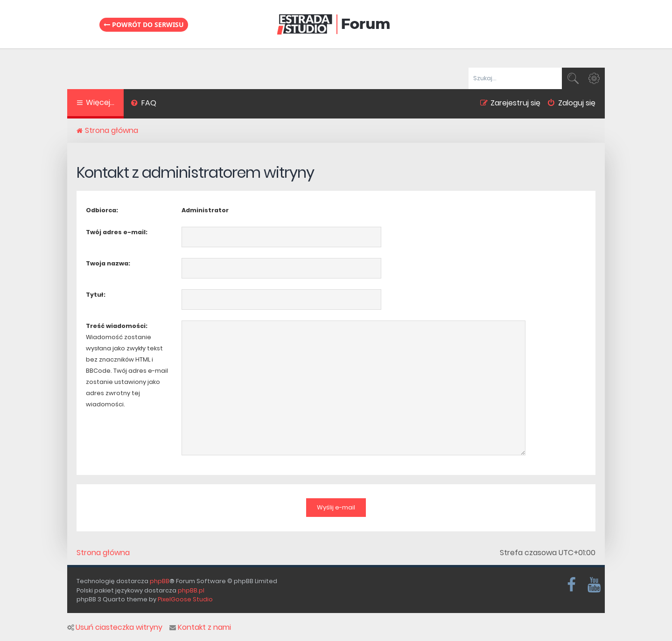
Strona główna (103, 553)
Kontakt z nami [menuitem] (200, 627)
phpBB (160, 581)
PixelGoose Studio (185, 599)
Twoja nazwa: (108, 263)
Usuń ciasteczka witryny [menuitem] (115, 627)
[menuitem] (143, 104)
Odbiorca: (102, 210)
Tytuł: (96, 295)
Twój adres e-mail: (117, 232)
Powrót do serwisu (144, 24)
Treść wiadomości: (117, 326)
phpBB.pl (191, 590)
